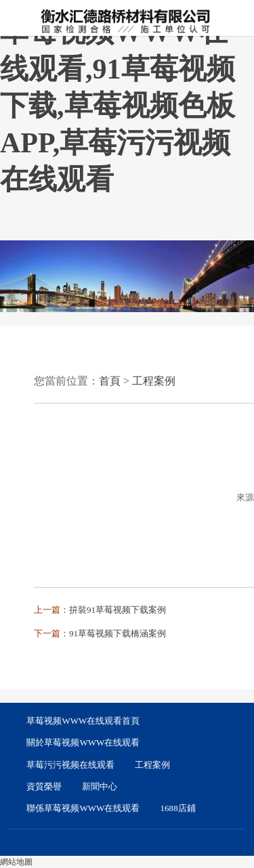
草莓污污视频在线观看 (70, 765)
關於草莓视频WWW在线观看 (83, 742)
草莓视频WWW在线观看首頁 (83, 721)
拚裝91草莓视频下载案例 (118, 610)
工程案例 (154, 381)
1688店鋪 (178, 808)
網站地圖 (16, 862)
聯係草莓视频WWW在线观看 (83, 808)
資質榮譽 (44, 786)
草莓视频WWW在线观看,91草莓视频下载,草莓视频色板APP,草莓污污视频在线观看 (118, 106)
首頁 (110, 381)
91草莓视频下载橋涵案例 (118, 633)
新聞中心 (100, 786)
